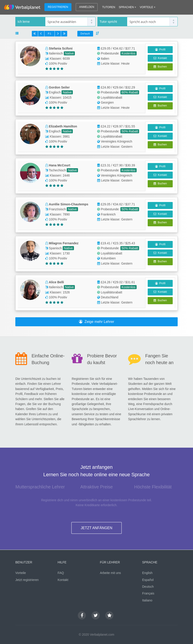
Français (148, 593)
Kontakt (160, 58)
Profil (160, 50)
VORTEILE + (148, 7)
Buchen (160, 67)
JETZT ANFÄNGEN (96, 528)
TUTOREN (109, 7)
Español (148, 580)
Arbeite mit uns (110, 573)
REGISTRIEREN (58, 7)
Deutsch (148, 587)
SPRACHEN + (128, 7)
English (147, 573)
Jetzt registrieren (27, 580)
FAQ (61, 573)
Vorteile (21, 573)
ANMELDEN (87, 7)
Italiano (147, 600)
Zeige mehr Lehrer (97, 322)
